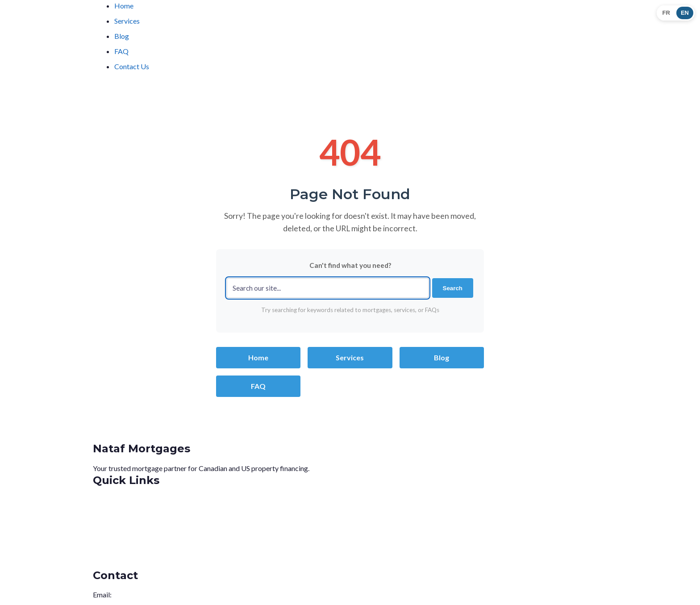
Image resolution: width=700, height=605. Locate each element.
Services (127, 21)
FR (666, 13)
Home (124, 6)
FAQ (121, 51)
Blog (122, 36)
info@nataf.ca (134, 595)
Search (453, 288)
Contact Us (132, 66)
